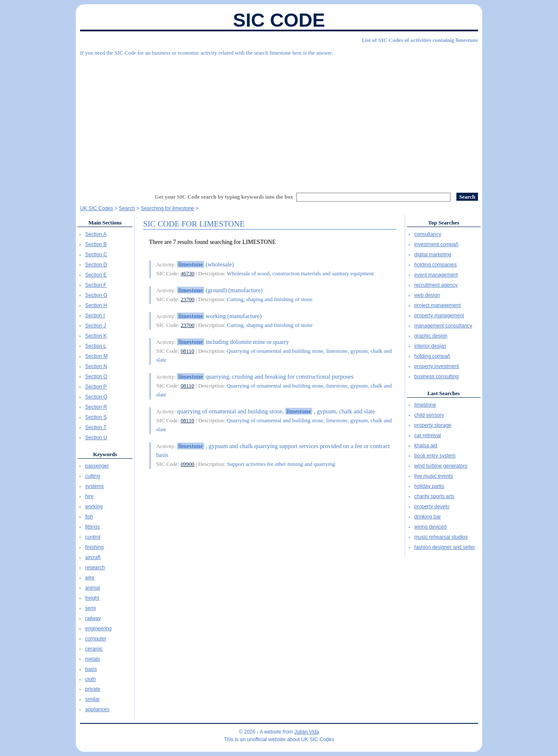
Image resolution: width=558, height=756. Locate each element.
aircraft (93, 557)
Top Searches (443, 223)
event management (436, 275)
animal (93, 588)
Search (127, 208)
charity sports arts (435, 496)
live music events (434, 476)
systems (94, 486)
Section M (96, 356)
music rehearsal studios (441, 537)
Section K (96, 336)
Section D (96, 265)
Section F (96, 285)
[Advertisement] (279, 121)
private (93, 689)
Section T (96, 427)
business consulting (437, 377)
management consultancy (443, 326)
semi (90, 608)
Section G (96, 295)
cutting (93, 476)
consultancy (428, 234)
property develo (432, 507)
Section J (95, 326)
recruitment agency (436, 285)
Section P (96, 387)
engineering (98, 629)
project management (438, 305)
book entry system (435, 456)
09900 (188, 464)
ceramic (94, 649)
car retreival (428, 435)
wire (90, 578)
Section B (96, 244)
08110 (188, 351)
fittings (93, 527)
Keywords (105, 454)
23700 (188, 299)
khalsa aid (426, 446)
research (95, 568)
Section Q (96, 397)
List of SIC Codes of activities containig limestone (420, 40)
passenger (97, 466)
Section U (96, 438)
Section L (96, 346)
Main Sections (105, 223)
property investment (437, 366)
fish (89, 517)
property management (439, 316)
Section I (95, 316)
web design (427, 295)
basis (91, 669)
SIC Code (279, 20)
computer (96, 639)
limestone (425, 405)
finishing (94, 547)
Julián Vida (307, 732)
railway (93, 618)
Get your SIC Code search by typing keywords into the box (224, 197)
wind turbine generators (441, 466)
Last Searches (443, 393)
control (93, 537)
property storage (433, 425)
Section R (96, 407)
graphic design (431, 336)
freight (92, 598)
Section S (96, 417)
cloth (90, 679)
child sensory (429, 415)
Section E (96, 275)
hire (89, 496)
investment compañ (436, 244)
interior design (430, 346)
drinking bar (428, 517)
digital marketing (433, 255)
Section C (96, 255)
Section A (96, 234)
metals (93, 659)
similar (93, 699)
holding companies (436, 265)
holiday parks (430, 486)
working (94, 507)
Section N (96, 366)
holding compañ (432, 356)
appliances (97, 709)
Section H (96, 305)
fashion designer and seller (445, 547)
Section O (96, 377)
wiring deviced (431, 527)
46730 (188, 273)
